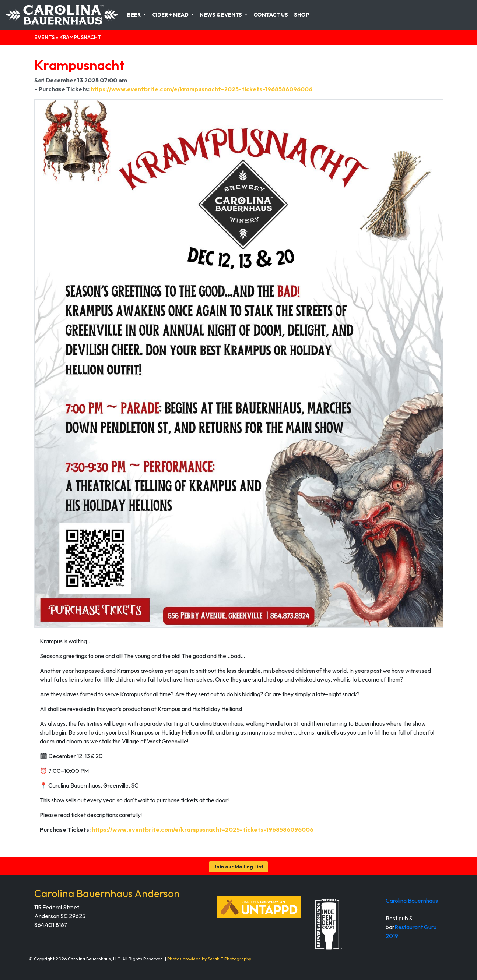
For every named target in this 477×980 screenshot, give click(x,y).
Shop (302, 15)
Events (44, 37)
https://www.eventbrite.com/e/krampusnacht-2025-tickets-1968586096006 (201, 89)
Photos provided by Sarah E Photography (209, 959)
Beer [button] (134, 15)
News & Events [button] (221, 15)
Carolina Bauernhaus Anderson (107, 893)
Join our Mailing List (238, 867)
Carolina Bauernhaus (412, 901)
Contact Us (271, 15)
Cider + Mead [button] (171, 15)
